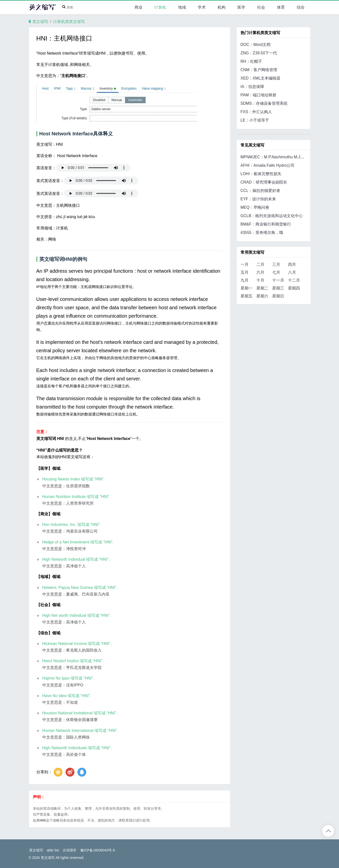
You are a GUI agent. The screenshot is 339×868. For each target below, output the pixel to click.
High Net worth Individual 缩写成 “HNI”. (77, 615)
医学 (241, 7)
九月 (245, 280)
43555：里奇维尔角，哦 (262, 233)
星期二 (262, 288)
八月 (292, 272)
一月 (245, 264)
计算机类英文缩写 (69, 22)
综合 (301, 7)
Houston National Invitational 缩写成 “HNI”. (80, 713)
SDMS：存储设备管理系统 (264, 103)
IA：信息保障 (252, 87)
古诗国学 (69, 850)
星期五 (247, 296)
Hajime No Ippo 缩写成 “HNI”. (68, 678)
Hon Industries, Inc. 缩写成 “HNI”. (72, 525)
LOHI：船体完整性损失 (261, 174)
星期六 (262, 296)
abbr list (53, 850)
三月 (276, 264)
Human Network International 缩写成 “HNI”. (80, 731)
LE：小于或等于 (255, 120)
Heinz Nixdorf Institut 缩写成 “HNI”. (73, 661)
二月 (260, 264)
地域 (182, 7)
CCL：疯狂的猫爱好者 (260, 191)
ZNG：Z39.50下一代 (259, 53)
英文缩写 (40, 22)
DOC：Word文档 (256, 45)
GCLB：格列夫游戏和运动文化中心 (272, 216)
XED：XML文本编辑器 (261, 78)
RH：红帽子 (251, 61)
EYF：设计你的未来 (258, 199)
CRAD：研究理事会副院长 (264, 182)
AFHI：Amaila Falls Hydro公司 (268, 165)
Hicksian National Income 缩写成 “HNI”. (77, 644)
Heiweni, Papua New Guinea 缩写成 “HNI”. (80, 588)
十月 (260, 280)
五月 (245, 272)
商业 (138, 7)
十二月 (294, 280)
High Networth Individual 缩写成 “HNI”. (76, 559)
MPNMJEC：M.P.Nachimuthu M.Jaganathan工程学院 (288, 157)
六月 (260, 272)
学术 (202, 7)
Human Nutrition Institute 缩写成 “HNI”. (76, 497)
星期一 (247, 288)
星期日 (278, 296)
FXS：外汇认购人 (256, 112)
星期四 (294, 288)
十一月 (278, 280)
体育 (281, 7)
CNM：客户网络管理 (259, 70)
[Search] (69, 7)
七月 (276, 272)
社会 (261, 7)
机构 (222, 7)
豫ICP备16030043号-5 (98, 850)
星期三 (278, 288)
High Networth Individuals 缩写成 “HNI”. (77, 748)
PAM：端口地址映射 (259, 95)
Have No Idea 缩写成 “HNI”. (67, 696)
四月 (292, 264)
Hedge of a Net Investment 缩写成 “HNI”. (78, 542)
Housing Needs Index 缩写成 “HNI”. (74, 479)
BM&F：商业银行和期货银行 (266, 224)
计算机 (160, 7)
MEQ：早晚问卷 (255, 207)
